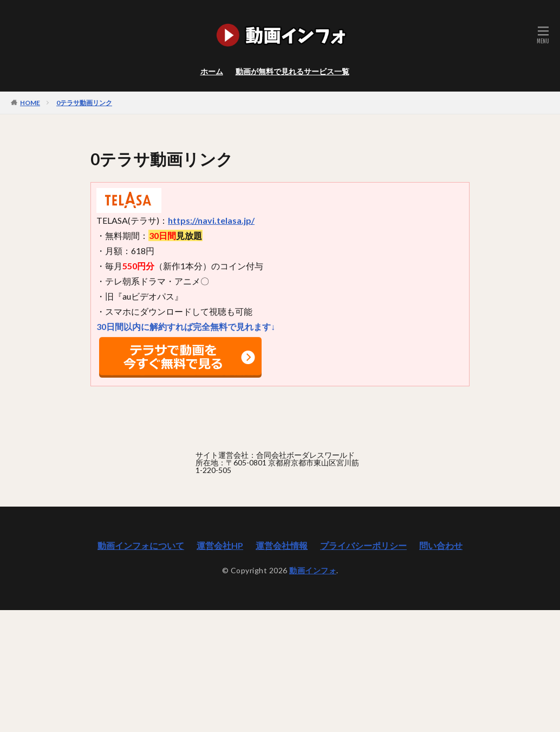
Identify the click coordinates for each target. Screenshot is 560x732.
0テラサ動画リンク (84, 103)
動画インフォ (313, 570)
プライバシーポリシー (363, 545)
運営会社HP (220, 545)
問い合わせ (441, 545)
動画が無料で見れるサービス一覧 (292, 71)
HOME (30, 102)
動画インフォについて (141, 545)
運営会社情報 (282, 545)
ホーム (212, 71)
